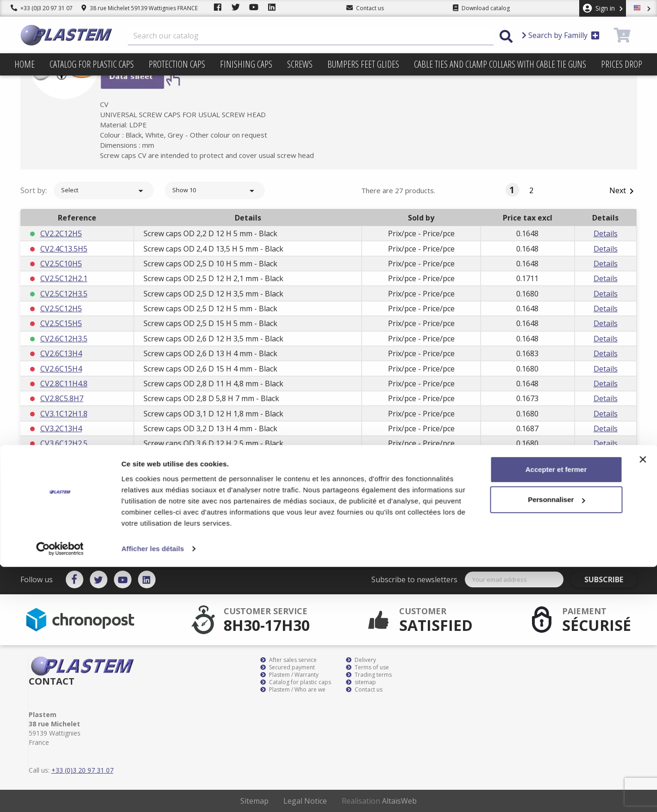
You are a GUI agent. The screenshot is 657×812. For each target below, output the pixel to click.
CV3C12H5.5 (61, 504)
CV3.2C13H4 (61, 428)
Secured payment (288, 667)
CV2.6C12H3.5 (64, 339)
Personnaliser (556, 745)
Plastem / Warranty (289, 675)
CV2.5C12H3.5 (64, 294)
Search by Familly (561, 35)
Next (623, 191)
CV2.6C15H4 (61, 369)
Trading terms (369, 675)
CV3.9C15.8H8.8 (67, 489)
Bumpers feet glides (363, 64)
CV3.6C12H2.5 (64, 443)
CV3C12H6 (58, 518)
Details (606, 233)
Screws (300, 64)
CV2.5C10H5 (61, 264)
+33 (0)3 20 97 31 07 (42, 8)
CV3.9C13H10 (63, 473)
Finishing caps (246, 64)
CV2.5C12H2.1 (64, 278)
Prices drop (622, 64)
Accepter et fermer (556, 714)
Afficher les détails (153, 794)
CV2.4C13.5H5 (64, 249)
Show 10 (215, 191)
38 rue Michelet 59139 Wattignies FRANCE (140, 8)
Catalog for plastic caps (92, 64)
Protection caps (177, 64)
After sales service (288, 660)
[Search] (311, 36)
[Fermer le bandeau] (643, 705)
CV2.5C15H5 (61, 323)
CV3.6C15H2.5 (64, 459)
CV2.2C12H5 (61, 233)
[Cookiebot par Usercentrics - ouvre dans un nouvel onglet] (60, 794)
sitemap (361, 682)
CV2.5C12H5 (61, 308)
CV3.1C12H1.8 (64, 414)
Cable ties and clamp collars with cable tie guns (500, 64)
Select (104, 191)
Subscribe (611, 579)
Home (25, 64)
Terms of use (367, 667)
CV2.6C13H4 (61, 353)
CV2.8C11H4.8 (64, 384)
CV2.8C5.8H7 (62, 398)
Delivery (361, 660)
